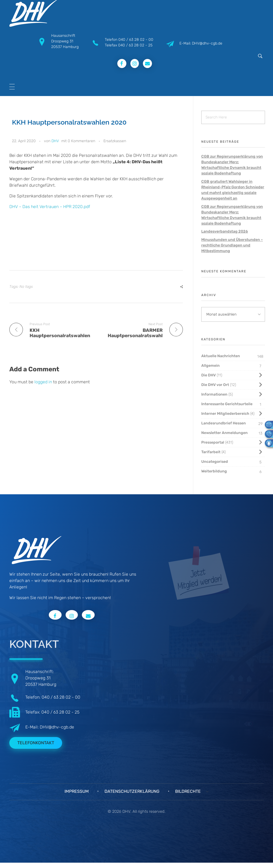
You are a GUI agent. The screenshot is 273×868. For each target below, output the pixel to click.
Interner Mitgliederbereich (225, 414)
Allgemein (210, 366)
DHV (55, 141)
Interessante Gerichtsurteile (227, 404)
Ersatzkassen (115, 141)
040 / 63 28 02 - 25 (135, 45)
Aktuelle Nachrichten (221, 356)
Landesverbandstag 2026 (225, 231)
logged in (44, 382)
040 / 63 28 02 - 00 (136, 40)
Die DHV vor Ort (215, 385)
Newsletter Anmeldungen (224, 433)
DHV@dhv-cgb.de (57, 727)
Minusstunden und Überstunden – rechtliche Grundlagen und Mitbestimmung (232, 245)
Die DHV (208, 375)
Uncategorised (215, 462)
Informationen (214, 394)
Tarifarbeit (211, 452)
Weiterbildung (214, 471)
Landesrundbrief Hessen (224, 423)
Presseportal (213, 442)
